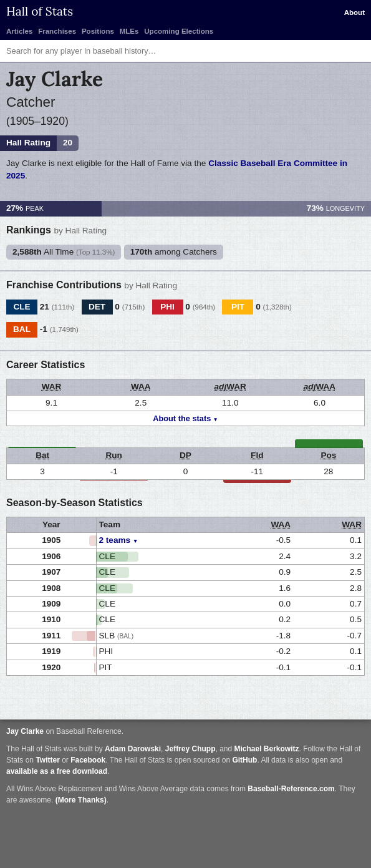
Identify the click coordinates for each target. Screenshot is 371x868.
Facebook (88, 760)
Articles (19, 31)
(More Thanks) (81, 800)
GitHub (244, 760)
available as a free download (57, 771)
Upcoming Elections (179, 31)
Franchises (57, 31)
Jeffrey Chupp (190, 749)
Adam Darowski (133, 749)
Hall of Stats (40, 11)
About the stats (182, 418)
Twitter (47, 760)
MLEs (129, 31)
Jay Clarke (25, 731)
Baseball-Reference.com (291, 789)
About (354, 12)
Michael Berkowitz (267, 749)
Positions (98, 31)
